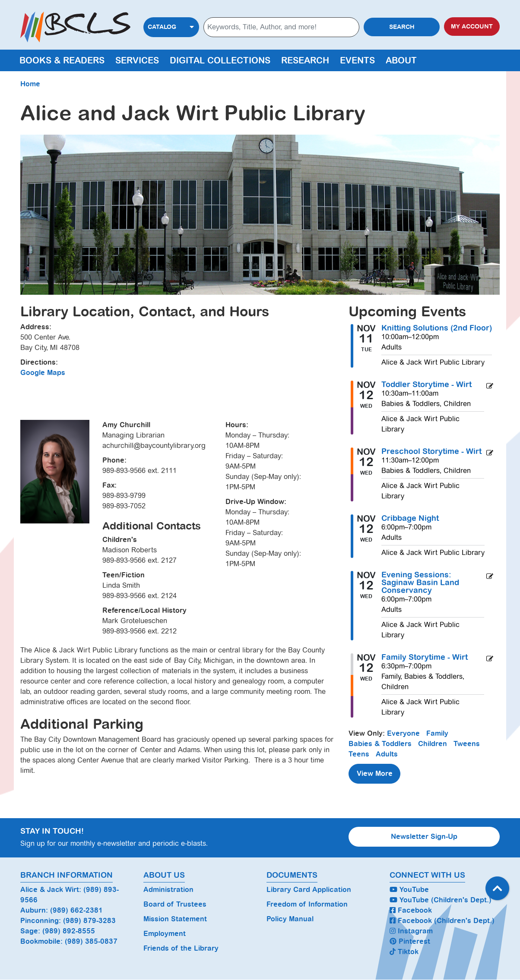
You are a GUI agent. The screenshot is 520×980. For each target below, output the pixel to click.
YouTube (409, 890)
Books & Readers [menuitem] (62, 60)
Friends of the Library (181, 948)
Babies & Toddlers (380, 744)
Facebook (411, 910)
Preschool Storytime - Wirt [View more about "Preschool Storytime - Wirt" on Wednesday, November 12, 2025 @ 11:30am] (431, 451)
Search (402, 27)
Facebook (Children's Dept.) (442, 921)
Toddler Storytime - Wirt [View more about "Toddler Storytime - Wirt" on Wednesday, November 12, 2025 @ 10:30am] (426, 384)
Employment (165, 934)
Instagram (411, 931)
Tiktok (404, 952)
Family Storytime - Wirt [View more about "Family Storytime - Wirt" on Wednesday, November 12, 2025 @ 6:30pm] (425, 657)
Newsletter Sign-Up (424, 837)
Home (30, 84)
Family (437, 733)
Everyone (403, 733)
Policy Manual (290, 919)
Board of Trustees (175, 904)
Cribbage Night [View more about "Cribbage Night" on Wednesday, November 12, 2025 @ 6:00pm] (410, 518)
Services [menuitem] (137, 60)
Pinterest (410, 941)
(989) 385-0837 (91, 941)
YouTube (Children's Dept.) (441, 900)
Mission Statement (175, 919)
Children (433, 744)
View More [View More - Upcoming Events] (375, 774)
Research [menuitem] (305, 60)
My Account (472, 27)
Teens (359, 754)
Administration (168, 890)
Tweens (467, 744)
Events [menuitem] (357, 60)
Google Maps (43, 373)
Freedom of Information (307, 904)
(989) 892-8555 (69, 931)
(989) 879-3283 (89, 921)
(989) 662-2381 (76, 910)
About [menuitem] (401, 60)
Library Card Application (309, 890)
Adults (387, 754)
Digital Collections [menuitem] (220, 60)
